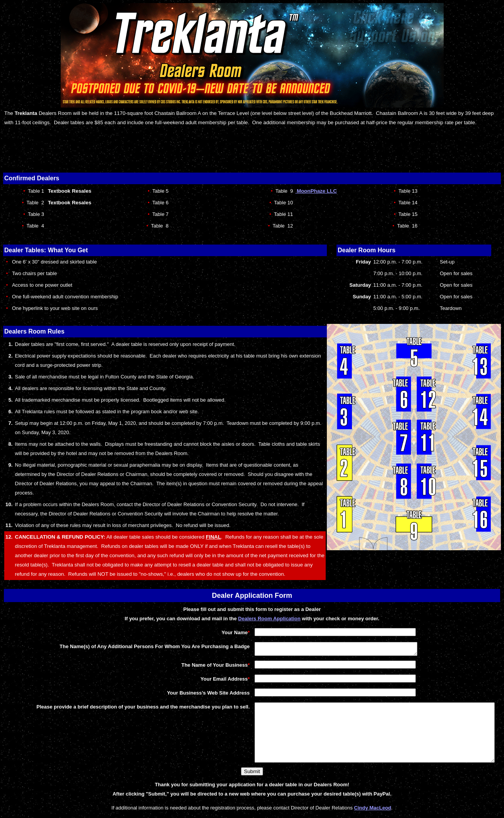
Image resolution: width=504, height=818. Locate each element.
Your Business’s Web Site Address (183, 695)
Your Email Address (199, 681)
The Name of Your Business (189, 667)
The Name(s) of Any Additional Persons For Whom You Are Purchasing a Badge (129, 646)
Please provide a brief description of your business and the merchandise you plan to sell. (118, 709)
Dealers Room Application (269, 619)
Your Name (210, 632)
